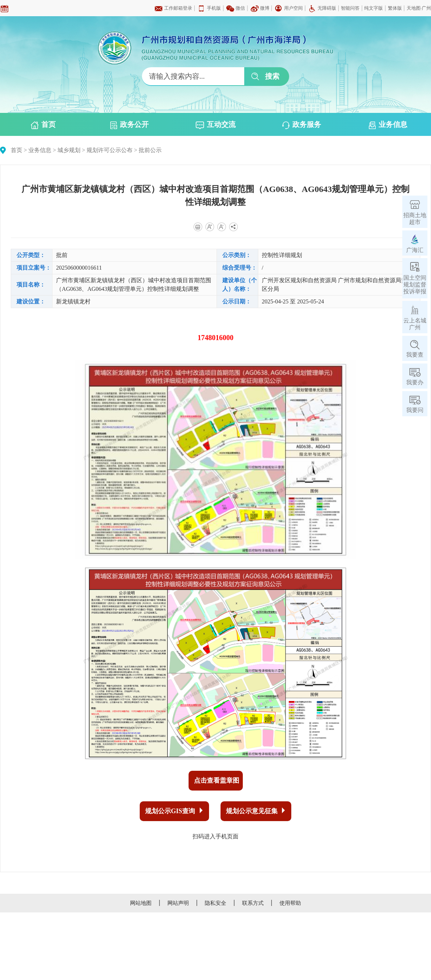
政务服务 (302, 125)
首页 (43, 125)
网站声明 (178, 903)
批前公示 (150, 150)
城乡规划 (69, 150)
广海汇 (415, 250)
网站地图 (141, 903)
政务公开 (129, 125)
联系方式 (253, 903)
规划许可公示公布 (110, 150)
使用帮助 (290, 903)
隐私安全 (215, 903)
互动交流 (216, 125)
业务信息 (388, 125)
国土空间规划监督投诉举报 (415, 285)
